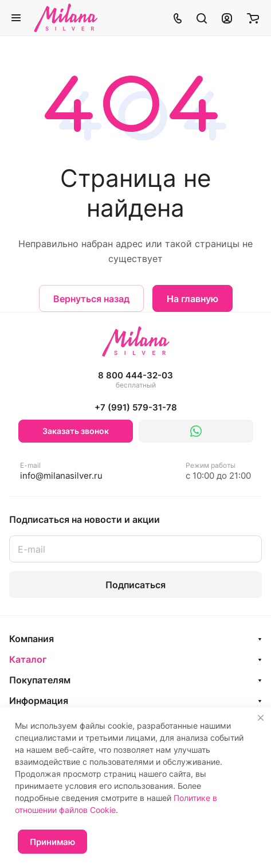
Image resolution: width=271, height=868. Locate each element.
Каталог (28, 659)
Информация (39, 701)
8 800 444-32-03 (135, 380)
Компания (32, 639)
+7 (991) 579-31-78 (136, 407)
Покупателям (40, 680)
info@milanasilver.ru (61, 471)
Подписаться (135, 585)
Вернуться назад (91, 299)
